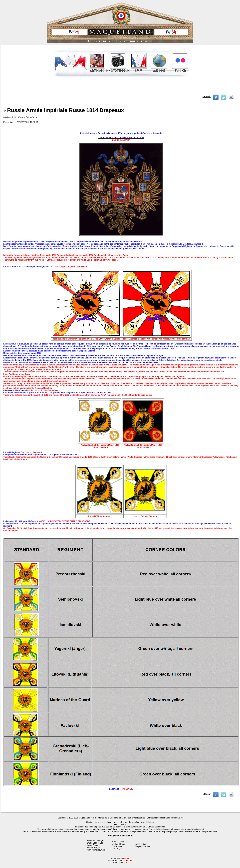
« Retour (207, 97)
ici (182, 818)
